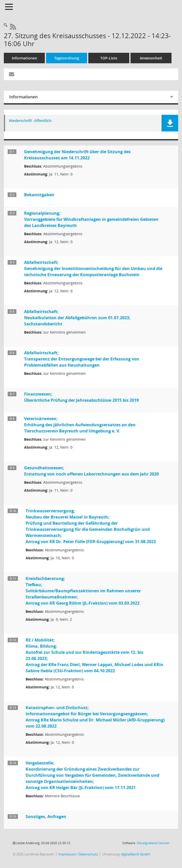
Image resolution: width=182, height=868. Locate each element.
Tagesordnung (67, 58)
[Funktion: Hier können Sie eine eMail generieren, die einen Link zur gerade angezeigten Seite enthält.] (12, 74)
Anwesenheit (151, 58)
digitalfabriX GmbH (136, 854)
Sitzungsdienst (153, 843)
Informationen (24, 58)
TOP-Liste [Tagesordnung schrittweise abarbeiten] (109, 58)
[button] (170, 123)
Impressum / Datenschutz (78, 854)
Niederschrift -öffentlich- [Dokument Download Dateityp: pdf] (31, 121)
